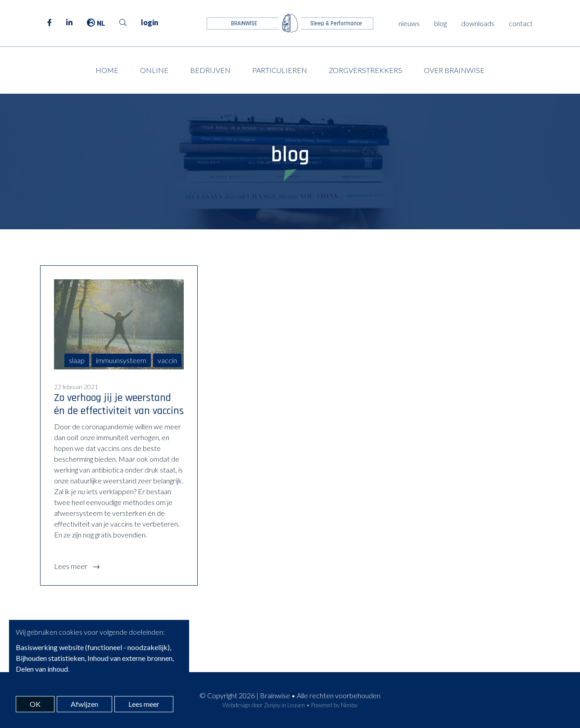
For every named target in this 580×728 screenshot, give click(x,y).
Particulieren (280, 70)
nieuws (409, 23)
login (150, 22)
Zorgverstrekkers (365, 70)
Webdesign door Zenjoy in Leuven (264, 705)
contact (521, 23)
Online (154, 70)
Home (107, 70)
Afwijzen (84, 704)
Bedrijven (210, 70)
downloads (478, 23)
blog (440, 23)
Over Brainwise (454, 70)
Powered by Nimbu (334, 705)
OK (35, 704)
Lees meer (71, 566)
